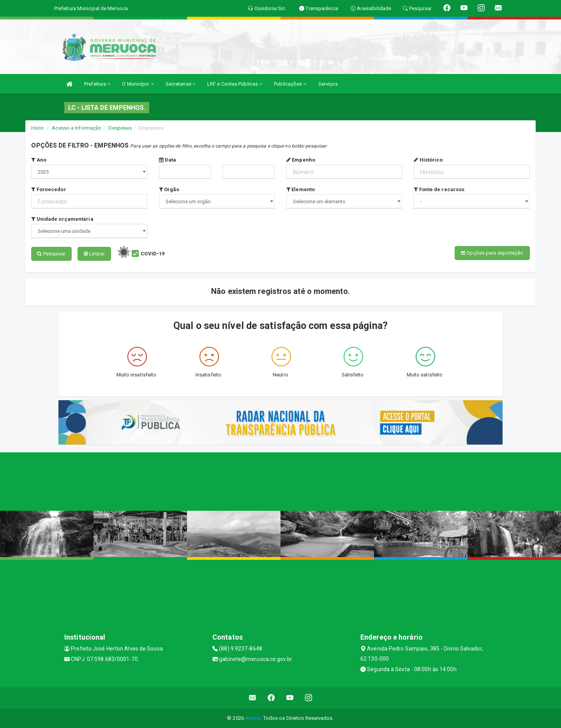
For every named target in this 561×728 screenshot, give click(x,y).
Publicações (290, 84)
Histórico (428, 160)
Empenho (301, 160)
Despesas (120, 128)
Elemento (301, 189)
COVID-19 (153, 254)
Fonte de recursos (439, 189)
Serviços (328, 84)
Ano (39, 160)
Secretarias (181, 84)
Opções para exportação (492, 253)
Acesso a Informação (77, 128)
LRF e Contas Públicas (235, 84)
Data (168, 160)
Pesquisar (51, 254)
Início (37, 128)
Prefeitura (97, 84)
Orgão (169, 189)
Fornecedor (49, 189)
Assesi (253, 718)
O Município (138, 84)
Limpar (94, 254)
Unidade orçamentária (62, 219)
